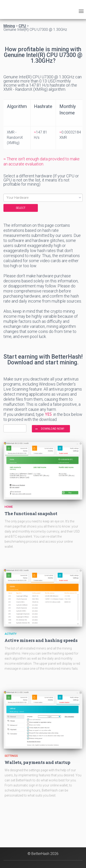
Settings (11, 756)
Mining (9, 26)
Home (9, 507)
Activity (11, 634)
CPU (22, 26)
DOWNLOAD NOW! (53, 429)
